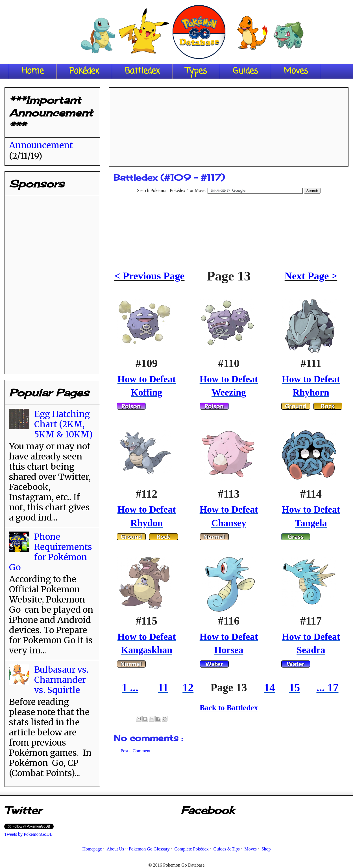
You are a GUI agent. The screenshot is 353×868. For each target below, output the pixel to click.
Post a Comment (136, 751)
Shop (266, 849)
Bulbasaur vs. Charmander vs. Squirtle (61, 680)
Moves (296, 71)
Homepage (92, 849)
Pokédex (84, 71)
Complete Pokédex (191, 849)
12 (188, 687)
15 (294, 687)
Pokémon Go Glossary (149, 849)
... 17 (328, 687)
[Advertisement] (229, 125)
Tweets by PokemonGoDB (28, 834)
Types (196, 71)
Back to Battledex (229, 708)
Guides (245, 71)
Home (33, 71)
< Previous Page (149, 276)
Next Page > (311, 276)
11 (163, 687)
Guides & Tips (226, 849)
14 (270, 687)
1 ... (130, 687)
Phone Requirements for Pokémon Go (51, 552)
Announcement (41, 145)
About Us (115, 849)
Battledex (142, 71)
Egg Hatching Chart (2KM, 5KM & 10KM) (63, 424)
